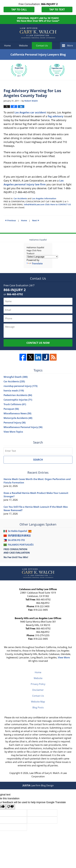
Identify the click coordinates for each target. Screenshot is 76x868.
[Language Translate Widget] (42, 257)
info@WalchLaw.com (34, 204)
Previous (10, 220)
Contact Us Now (38, 343)
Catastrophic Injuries (18, 400)
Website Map (38, 702)
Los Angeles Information (44, 198)
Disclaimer (38, 690)
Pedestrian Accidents (18, 395)
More (70, 46)
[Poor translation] (10, 807)
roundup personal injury (20, 386)
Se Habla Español (17, 531)
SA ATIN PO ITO (16, 540)
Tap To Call (19, 9)
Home (7, 46)
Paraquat (11, 409)
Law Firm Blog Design (38, 785)
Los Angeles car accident (30, 112)
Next (36, 220)
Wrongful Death (16, 377)
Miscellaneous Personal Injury (23, 427)
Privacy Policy (38, 684)
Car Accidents (20, 198)
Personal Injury (15, 423)
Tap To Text (57, 9)
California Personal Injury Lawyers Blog (38, 33)
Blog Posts (38, 707)
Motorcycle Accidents (18, 418)
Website (23, 46)
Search (38, 460)
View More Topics (13, 432)
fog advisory (55, 116)
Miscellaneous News (17, 413)
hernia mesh (14, 391)
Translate (35, 263)
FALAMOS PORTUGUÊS (21, 545)
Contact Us (38, 696)
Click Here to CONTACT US (58, 204)
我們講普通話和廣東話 (19, 536)
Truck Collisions (15, 404)
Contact (42, 46)
